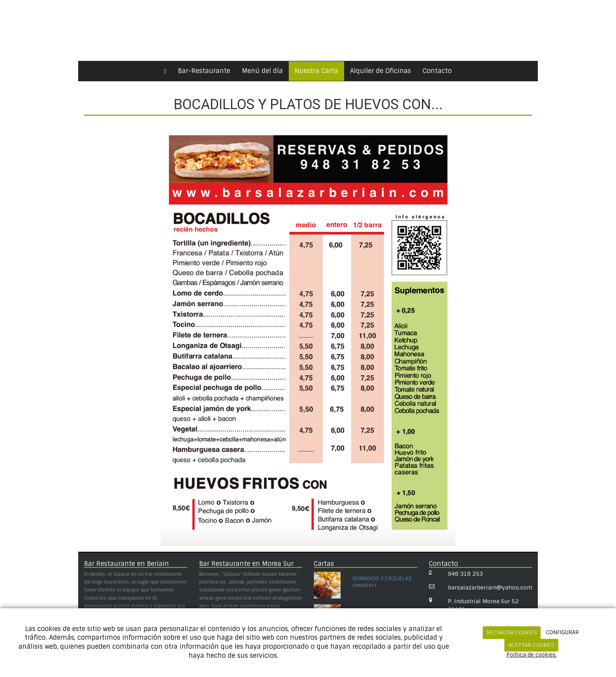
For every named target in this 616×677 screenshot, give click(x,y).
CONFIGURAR (562, 632)
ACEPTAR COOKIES (531, 645)
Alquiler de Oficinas (380, 71)
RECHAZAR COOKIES (512, 632)
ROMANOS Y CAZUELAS (382, 578)
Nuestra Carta (316, 71)
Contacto (437, 71)
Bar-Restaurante (204, 71)
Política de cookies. (532, 655)
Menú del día (262, 71)
